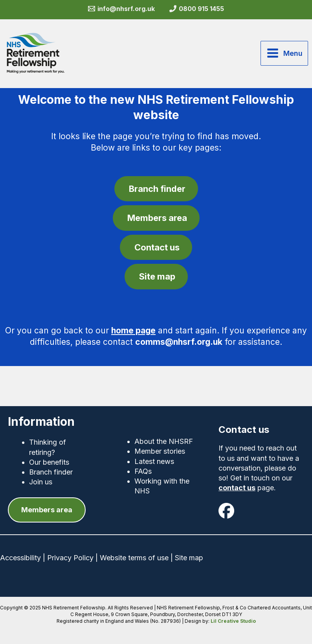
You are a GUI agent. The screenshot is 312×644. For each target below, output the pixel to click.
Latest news (154, 461)
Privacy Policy (70, 558)
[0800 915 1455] (197, 9)
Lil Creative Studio (233, 621)
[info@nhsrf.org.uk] (121, 9)
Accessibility (20, 558)
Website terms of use (134, 558)
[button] (47, 510)
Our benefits (49, 462)
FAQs (143, 471)
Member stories (160, 451)
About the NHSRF (164, 441)
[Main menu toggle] (284, 53)
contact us (237, 488)
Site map (189, 558)
